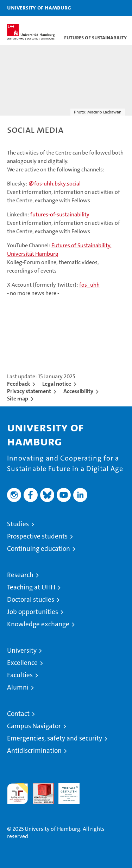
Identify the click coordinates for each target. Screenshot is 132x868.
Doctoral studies (31, 599)
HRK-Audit (65, 790)
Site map (18, 399)
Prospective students (37, 536)
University (22, 650)
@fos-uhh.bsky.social (54, 184)
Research (20, 575)
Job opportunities (33, 612)
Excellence (22, 663)
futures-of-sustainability (60, 214)
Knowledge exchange (38, 624)
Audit (39, 787)
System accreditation (95, 790)
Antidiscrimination (34, 750)
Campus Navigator (34, 726)
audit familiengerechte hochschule (18, 794)
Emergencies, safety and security (55, 738)
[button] (105, 8)
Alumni (18, 687)
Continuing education (39, 549)
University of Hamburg (39, 7)
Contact (18, 714)
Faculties (20, 675)
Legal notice (57, 384)
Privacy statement (29, 391)
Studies (18, 524)
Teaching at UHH (31, 587)
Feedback (18, 384)
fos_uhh (89, 285)
